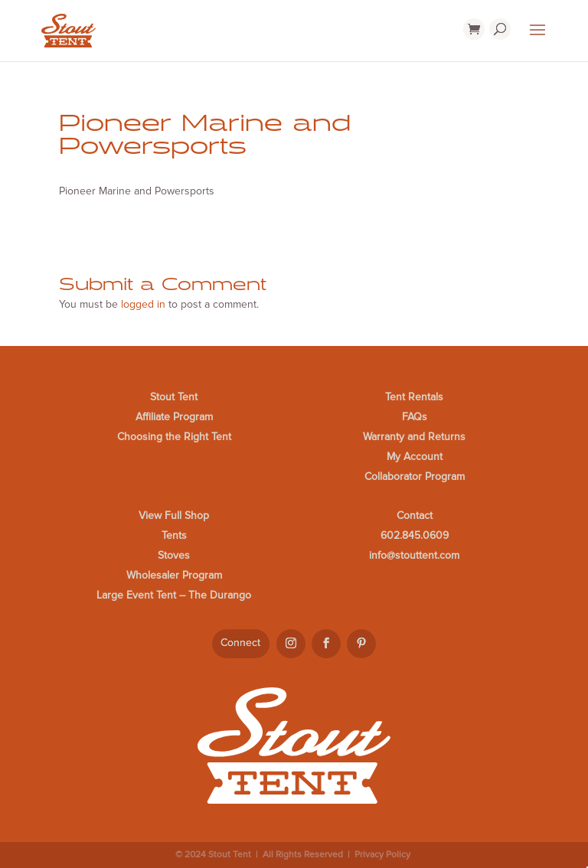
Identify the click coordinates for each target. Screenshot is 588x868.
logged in (143, 304)
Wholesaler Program (174, 575)
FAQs (415, 417)
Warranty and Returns (414, 437)
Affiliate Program (174, 417)
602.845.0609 (415, 535)
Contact (415, 516)
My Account (415, 457)
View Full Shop (174, 516)
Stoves (174, 555)
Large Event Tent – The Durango (174, 595)
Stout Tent (174, 397)
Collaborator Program (415, 476)
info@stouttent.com (414, 555)
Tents (174, 535)
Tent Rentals (414, 397)
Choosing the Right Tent (174, 437)
